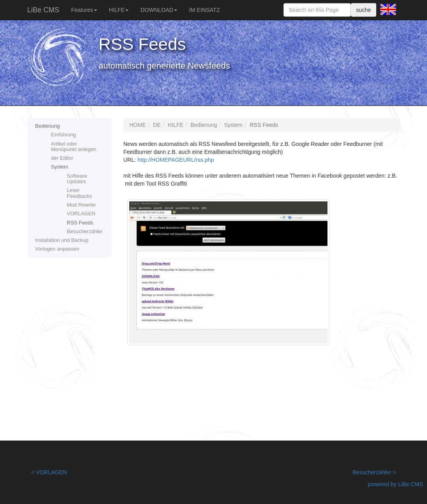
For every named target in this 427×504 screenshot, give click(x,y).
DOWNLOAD (159, 10)
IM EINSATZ (205, 10)
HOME (138, 125)
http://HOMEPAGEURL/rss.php (176, 160)
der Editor (62, 158)
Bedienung (48, 126)
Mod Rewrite (81, 205)
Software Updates (77, 179)
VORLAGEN (81, 214)
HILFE (119, 10)
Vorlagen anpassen (57, 249)
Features (84, 10)
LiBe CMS (43, 10)
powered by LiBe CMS (395, 484)
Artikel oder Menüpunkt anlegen (74, 147)
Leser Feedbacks (80, 193)
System (60, 167)
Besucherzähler (85, 231)
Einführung (64, 135)
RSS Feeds (80, 223)
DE (157, 125)
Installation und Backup (62, 240)
